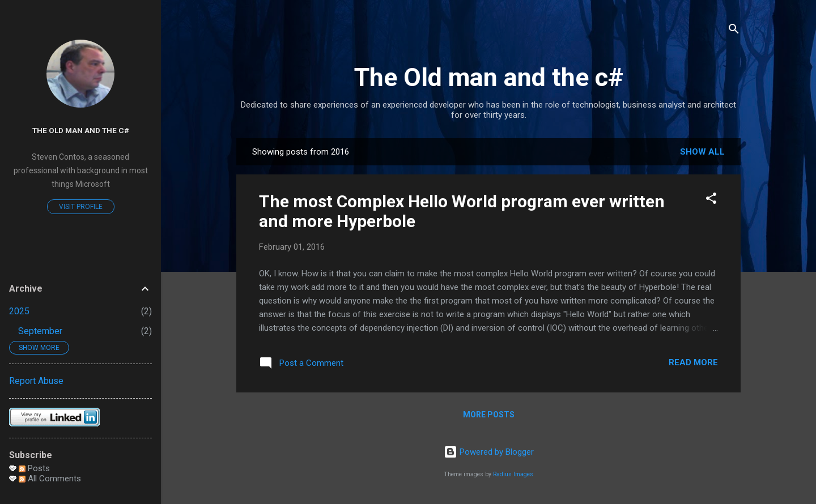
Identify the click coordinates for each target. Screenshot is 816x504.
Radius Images (513, 474)
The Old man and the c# (489, 77)
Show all (702, 152)
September (40, 331)
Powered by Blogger (489, 452)
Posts (34, 468)
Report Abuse (36, 381)
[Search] (734, 31)
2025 (19, 311)
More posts (489, 415)
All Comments (50, 479)
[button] (711, 200)
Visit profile (81, 207)
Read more (693, 362)
